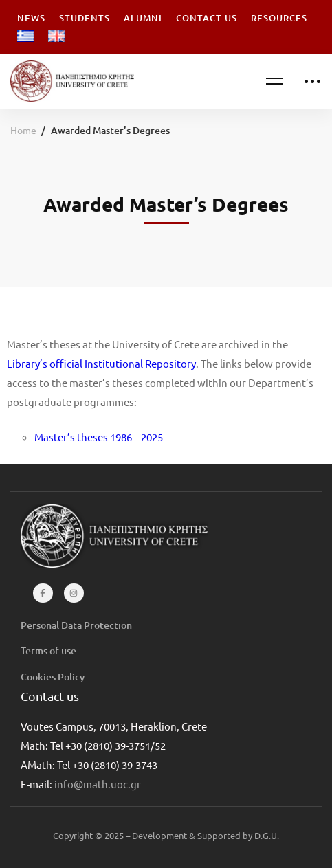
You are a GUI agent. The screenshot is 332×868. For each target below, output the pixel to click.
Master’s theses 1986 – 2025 (99, 437)
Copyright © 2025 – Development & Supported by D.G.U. (166, 835)
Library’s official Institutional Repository (101, 363)
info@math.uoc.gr (98, 784)
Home (23, 130)
